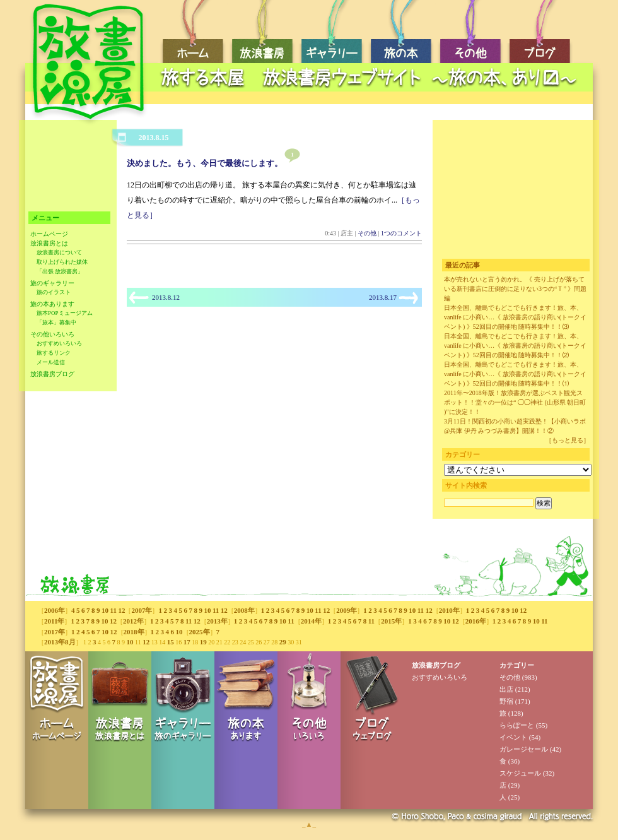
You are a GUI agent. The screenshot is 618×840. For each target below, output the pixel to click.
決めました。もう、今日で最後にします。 (205, 163)
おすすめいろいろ (59, 343)
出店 (506, 689)
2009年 (347, 610)
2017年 (55, 632)
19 (203, 642)
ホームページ (49, 234)
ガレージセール (524, 749)
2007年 (142, 610)
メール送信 (51, 362)
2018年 (134, 632)
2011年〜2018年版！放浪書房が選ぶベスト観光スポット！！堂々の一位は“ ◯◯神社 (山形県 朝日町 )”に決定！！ (515, 402)
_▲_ (309, 824)
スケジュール (520, 773)
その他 (367, 233)
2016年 (476, 621)
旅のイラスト (54, 292)
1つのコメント (401, 233)
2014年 (311, 621)
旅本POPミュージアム (65, 313)
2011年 (54, 621)
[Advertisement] (68, 169)
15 (171, 642)
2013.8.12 (166, 297)
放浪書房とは (49, 243)
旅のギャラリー (52, 283)
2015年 (391, 621)
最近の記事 (463, 265)
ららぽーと (517, 725)
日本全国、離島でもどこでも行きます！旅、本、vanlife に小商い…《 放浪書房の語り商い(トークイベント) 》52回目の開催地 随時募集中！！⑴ (515, 374)
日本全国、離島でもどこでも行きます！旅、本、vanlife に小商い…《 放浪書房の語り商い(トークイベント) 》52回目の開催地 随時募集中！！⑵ (515, 346)
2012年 (133, 621)
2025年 (200, 632)
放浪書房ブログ (52, 374)
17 (187, 642)
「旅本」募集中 (56, 322)
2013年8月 (60, 642)
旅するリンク (54, 353)
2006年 (55, 610)
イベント (513, 737)
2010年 (449, 610)
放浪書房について (59, 252)
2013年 (217, 621)
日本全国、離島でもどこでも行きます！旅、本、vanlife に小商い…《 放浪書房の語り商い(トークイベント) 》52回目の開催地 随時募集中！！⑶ (515, 317)
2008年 (244, 610)
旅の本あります (52, 304)
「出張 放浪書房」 (60, 271)
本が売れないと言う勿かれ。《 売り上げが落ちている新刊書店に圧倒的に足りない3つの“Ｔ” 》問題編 (515, 289)
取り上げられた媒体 (62, 262)
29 (283, 642)
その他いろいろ (52, 334)
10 (105, 610)
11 (114, 610)
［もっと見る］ (568, 440)
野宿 (506, 701)
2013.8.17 (383, 297)
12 (121, 610)
